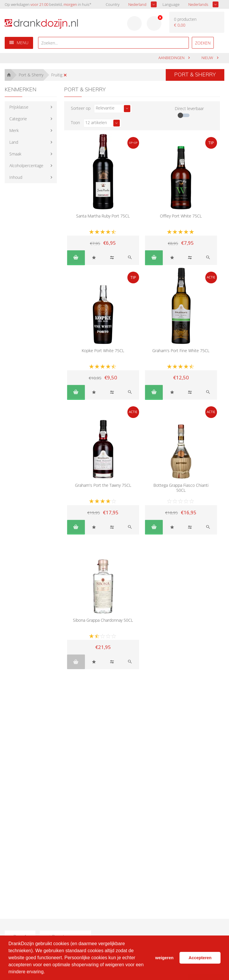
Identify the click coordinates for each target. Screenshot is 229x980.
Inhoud (16, 177)
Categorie (18, 119)
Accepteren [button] (200, 958)
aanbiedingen (172, 58)
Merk (14, 130)
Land (14, 142)
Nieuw (208, 58)
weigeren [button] (164, 958)
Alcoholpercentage (26, 166)
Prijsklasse (19, 107)
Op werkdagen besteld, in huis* (48, 4)
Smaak (15, 154)
